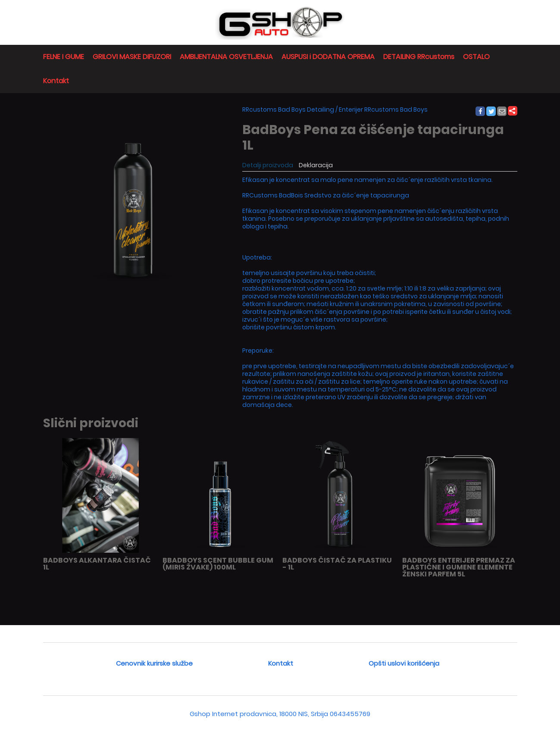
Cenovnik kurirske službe (154, 663)
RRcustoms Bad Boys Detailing (288, 110)
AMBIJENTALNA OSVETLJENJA (226, 57)
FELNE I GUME (64, 57)
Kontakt (56, 81)
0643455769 (350, 714)
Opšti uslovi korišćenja (404, 663)
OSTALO (476, 57)
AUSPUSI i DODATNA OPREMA (328, 57)
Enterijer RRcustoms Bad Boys (383, 110)
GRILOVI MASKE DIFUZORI (132, 57)
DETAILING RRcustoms (419, 57)
